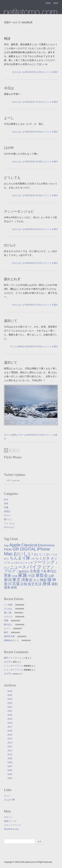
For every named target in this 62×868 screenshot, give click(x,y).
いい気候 (8, 605)
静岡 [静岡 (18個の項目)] (14, 588)
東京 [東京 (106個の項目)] (16, 580)
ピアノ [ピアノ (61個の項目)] (48, 567)
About (56, 3)
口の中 (9, 148)
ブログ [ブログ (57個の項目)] (10, 571)
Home (48, 3)
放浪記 (7, 511)
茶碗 (6, 621)
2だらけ (10, 245)
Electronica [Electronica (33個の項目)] (46, 545)
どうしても (12, 178)
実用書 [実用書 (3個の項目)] (15, 576)
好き (6, 499)
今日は (9, 88)
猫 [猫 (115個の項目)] (49, 580)
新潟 (21, 346)
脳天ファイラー (11, 658)
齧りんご (8, 519)
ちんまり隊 (9, 800)
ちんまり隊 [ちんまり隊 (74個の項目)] (20, 558)
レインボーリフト (13, 666)
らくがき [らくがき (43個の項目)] (43, 558)
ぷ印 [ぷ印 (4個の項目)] (33, 559)
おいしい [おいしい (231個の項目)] (23, 554)
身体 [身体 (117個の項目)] (47, 584)
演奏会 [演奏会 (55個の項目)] (27, 580)
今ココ (13, 346)
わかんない (17, 72)
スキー (21, 435)
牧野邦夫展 (9, 636)
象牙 (6, 632)
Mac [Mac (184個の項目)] (8, 554)
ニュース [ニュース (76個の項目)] (18, 567)
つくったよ (9, 523)
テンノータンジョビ (19, 211)
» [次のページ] (18, 450)
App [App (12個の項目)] (6, 545)
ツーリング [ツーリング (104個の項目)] (44, 562)
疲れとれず (12, 279)
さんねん (8, 609)
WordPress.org (11, 829)
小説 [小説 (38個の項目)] (31, 576)
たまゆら (31, 11)
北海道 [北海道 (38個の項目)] (35, 571)
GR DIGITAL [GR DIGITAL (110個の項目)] (24, 549)
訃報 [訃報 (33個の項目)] (24, 584)
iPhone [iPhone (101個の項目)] (43, 549)
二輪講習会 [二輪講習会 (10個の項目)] (23, 571)
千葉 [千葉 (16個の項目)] (43, 571)
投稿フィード (10, 821)
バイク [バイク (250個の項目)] (34, 567)
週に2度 (8, 613)
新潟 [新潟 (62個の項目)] (8, 580)
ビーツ (7, 628)
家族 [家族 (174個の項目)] (23, 575)
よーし (9, 118)
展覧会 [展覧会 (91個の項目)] (42, 575)
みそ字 (7, 662)
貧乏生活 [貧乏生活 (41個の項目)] (35, 584)
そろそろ (8, 617)
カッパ (7, 796)
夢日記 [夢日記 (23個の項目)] (52, 571)
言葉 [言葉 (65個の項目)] (16, 584)
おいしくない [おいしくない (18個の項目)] (43, 554)
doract (16, 674)
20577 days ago (13, 480)
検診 (7, 38)
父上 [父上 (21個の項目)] (36, 580)
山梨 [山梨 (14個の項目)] (51, 576)
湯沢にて (11, 321)
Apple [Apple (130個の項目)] (15, 545)
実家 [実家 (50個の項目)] (8, 576)
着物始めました (11, 640)
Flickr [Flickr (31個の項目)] (8, 549)
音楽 (6, 503)
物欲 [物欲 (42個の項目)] (43, 580)
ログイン (8, 817)
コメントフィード (13, 825)
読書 (6, 507)
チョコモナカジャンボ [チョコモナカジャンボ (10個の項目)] (20, 563)
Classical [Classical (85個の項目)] (29, 545)
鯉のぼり (8, 624)
